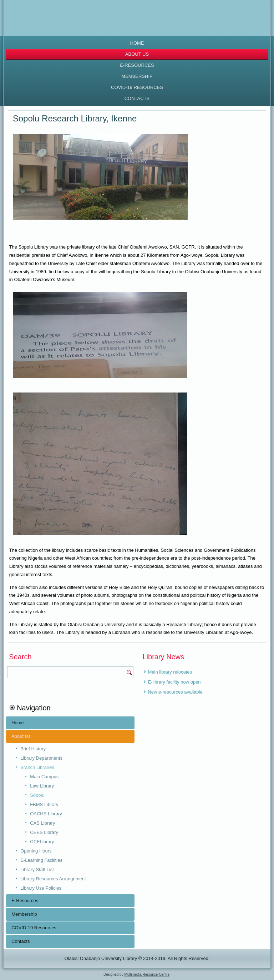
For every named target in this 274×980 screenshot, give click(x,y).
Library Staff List (37, 869)
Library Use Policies (41, 888)
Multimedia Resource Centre (147, 974)
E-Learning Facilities (41, 860)
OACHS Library (46, 814)
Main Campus (44, 777)
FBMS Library (44, 804)
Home (137, 43)
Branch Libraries (37, 767)
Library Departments (41, 758)
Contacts (137, 98)
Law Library (42, 786)
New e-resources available (175, 692)
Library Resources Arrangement (53, 879)
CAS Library (42, 823)
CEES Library (44, 832)
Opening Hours (36, 851)
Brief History (33, 749)
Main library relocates (170, 672)
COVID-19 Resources (137, 87)
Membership (137, 76)
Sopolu (37, 795)
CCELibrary (42, 842)
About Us (137, 54)
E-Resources (137, 65)
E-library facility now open (174, 682)
